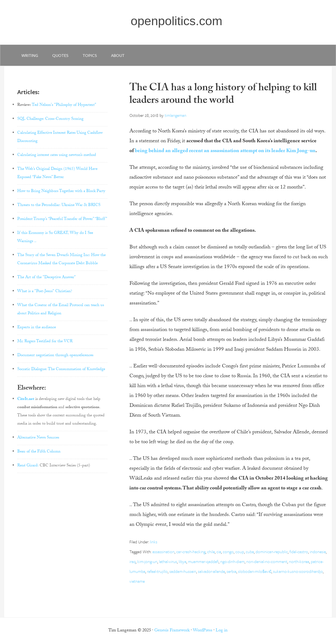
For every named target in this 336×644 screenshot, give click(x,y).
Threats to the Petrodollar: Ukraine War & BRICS (59, 205)
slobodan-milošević (255, 571)
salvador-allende (211, 571)
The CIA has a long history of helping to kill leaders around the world (223, 95)
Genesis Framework (172, 631)
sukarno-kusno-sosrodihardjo (298, 571)
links (154, 542)
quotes (60, 55)
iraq (133, 561)
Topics (90, 55)
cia (219, 552)
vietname (137, 581)
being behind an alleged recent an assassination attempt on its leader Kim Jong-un (225, 151)
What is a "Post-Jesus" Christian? (45, 292)
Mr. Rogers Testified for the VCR (45, 342)
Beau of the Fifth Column (39, 452)
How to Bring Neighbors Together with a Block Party (61, 192)
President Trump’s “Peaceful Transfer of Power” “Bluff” (62, 219)
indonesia (318, 552)
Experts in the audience (37, 328)
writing (30, 55)
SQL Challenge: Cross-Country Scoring (50, 119)
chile (211, 552)
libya (183, 561)
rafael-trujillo (157, 571)
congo (228, 552)
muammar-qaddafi (203, 561)
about (118, 55)
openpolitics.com (176, 21)
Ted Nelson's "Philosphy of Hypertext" (64, 105)
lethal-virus (168, 561)
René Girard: (28, 466)
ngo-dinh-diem (232, 561)
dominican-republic (272, 552)
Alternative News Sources (38, 438)
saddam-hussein (183, 571)
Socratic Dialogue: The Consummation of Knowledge (61, 370)
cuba (250, 552)
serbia (231, 571)
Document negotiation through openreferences (55, 356)
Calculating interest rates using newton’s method (57, 155)
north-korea (299, 561)
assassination (163, 552)
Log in (222, 631)
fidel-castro (299, 552)
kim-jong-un (147, 561)
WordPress (203, 631)
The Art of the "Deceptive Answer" (47, 278)
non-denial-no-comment (267, 561)
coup (240, 552)
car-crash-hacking (191, 552)
